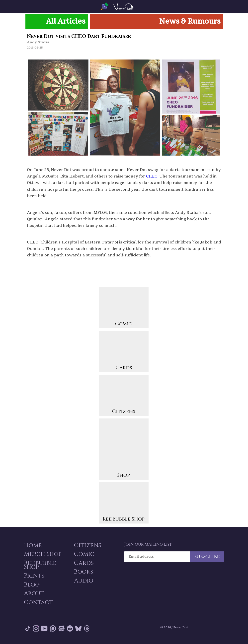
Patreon (53, 629)
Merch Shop (42, 554)
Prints (34, 576)
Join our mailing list (148, 544)
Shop (124, 449)
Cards (124, 352)
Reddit (70, 629)
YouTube (44, 629)
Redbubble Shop (124, 503)
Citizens (124, 396)
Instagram (36, 629)
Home (33, 545)
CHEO (152, 176)
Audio (83, 581)
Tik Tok (28, 629)
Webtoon (61, 629)
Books (83, 572)
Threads (87, 629)
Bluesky (78, 629)
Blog (32, 585)
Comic (124, 308)
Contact (38, 603)
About (34, 594)
